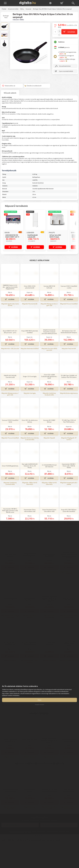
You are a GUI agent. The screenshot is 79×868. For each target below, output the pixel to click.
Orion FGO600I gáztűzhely (10, 491)
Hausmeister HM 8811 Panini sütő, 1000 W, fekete (69, 491)
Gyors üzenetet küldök (66, 69)
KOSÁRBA (15, 247)
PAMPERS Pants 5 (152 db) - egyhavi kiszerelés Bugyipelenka (10, 312)
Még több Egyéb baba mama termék (10, 330)
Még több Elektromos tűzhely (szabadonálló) (30, 464)
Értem (40, 700)
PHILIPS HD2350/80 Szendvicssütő (10, 402)
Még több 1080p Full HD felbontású (30, 509)
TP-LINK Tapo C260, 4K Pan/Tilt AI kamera (69, 447)
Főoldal (4, 9)
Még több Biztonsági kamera (69, 419)
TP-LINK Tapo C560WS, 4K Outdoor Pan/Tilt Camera (69, 402)
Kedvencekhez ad (9, 86)
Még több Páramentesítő (30, 329)
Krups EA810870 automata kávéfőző (30, 357)
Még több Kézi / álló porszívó (10, 374)
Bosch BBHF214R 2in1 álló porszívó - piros (10, 357)
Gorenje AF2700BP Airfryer (49, 447)
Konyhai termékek (13, 9)
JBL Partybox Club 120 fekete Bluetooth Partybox (69, 357)
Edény (22, 9)
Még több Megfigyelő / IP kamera (69, 464)
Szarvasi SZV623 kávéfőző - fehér (10, 447)
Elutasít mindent (39, 705)
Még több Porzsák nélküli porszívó (49, 375)
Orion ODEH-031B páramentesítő (30, 312)
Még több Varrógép (30, 419)
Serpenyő (28, 9)
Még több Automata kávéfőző (30, 374)
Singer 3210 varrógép (30, 402)
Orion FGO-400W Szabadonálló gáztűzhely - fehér (49, 402)
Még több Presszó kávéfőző (69, 329)
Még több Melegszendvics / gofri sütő (49, 330)
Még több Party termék (69, 374)
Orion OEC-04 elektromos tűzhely (30, 447)
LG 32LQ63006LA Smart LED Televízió (49, 491)
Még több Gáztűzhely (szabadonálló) (49, 420)
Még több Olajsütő (49, 463)
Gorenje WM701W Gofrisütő (49, 312)
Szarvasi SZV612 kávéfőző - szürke (69, 312)
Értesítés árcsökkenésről (33, 86)
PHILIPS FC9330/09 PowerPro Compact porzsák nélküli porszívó (49, 357)
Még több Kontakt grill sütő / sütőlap (69, 509)
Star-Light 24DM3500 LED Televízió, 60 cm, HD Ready (30, 491)
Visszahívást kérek (65, 64)
